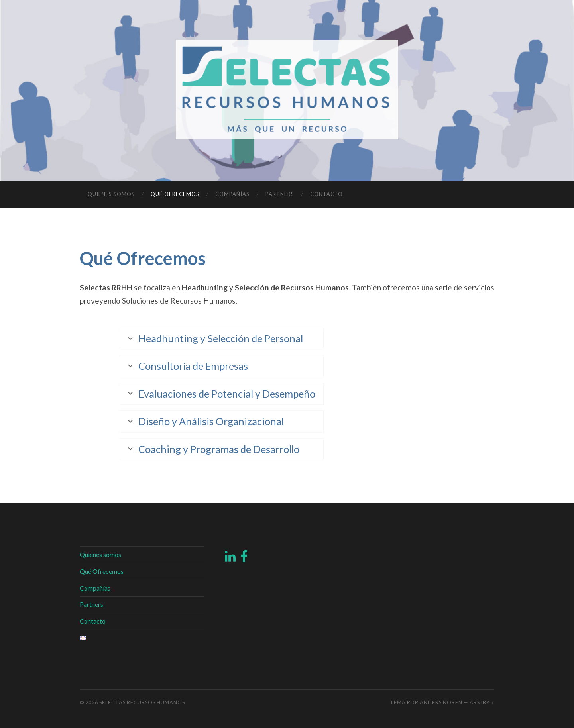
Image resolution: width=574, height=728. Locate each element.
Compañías (232, 194)
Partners (280, 194)
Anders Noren (441, 702)
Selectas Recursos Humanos (142, 702)
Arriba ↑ (482, 702)
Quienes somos (111, 194)
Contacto (326, 194)
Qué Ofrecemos (175, 194)
